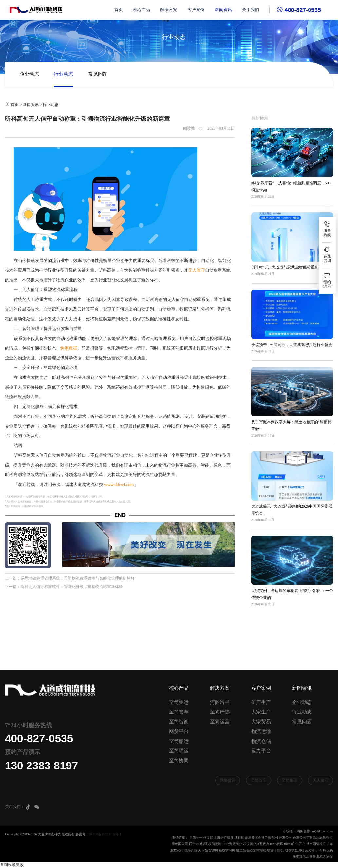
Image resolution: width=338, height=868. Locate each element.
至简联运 (179, 751)
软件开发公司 (282, 837)
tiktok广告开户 (295, 844)
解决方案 (169, 10)
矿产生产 (261, 702)
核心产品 (141, 10)
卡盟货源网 (210, 850)
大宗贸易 (261, 722)
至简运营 (220, 722)
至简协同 (179, 761)
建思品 (241, 850)
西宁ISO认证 (198, 844)
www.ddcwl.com (119, 484)
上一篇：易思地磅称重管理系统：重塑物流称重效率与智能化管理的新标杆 (70, 578)
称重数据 (69, 348)
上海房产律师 (224, 837)
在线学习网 (227, 850)
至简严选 (220, 712)
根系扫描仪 (193, 850)
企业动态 (29, 74)
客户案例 (196, 10)
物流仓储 (261, 741)
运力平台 (261, 751)
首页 (119, 10)
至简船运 (179, 741)
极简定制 (215, 844)
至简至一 (196, 837)
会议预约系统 (256, 850)
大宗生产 (261, 712)
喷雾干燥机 (275, 850)
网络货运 (228, 780)
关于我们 (251, 10)
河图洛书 (220, 702)
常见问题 (98, 74)
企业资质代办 (232, 844)
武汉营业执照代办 (256, 844)
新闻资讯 (223, 10)
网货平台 (179, 731)
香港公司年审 (303, 837)
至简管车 (179, 712)
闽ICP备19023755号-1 (105, 834)
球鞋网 (239, 837)
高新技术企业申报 (258, 837)
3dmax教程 (321, 837)
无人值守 (197, 270)
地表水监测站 (294, 850)
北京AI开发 (325, 856)
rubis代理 (277, 844)
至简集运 (179, 702)
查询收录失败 (12, 865)
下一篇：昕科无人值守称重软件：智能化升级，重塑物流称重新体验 (64, 587)
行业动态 (64, 74)
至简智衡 (179, 722)
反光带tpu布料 (315, 850)
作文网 (208, 837)
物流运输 (261, 731)
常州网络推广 (316, 844)
